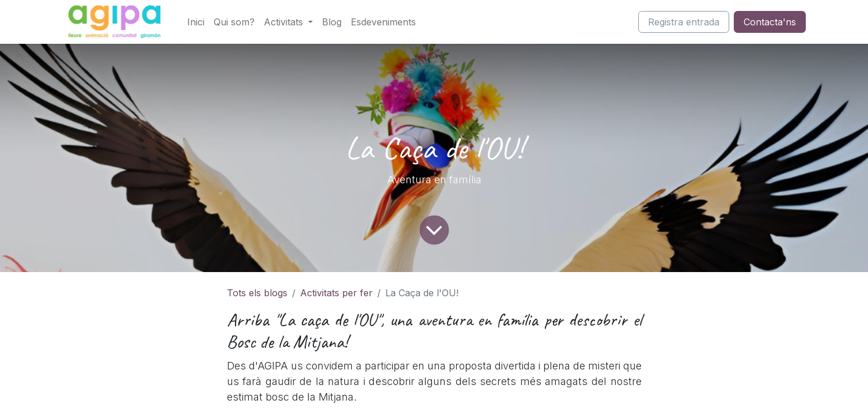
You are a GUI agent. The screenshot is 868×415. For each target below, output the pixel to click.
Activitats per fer (336, 293)
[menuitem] (196, 22)
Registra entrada (684, 22)
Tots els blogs (257, 293)
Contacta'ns (770, 22)
